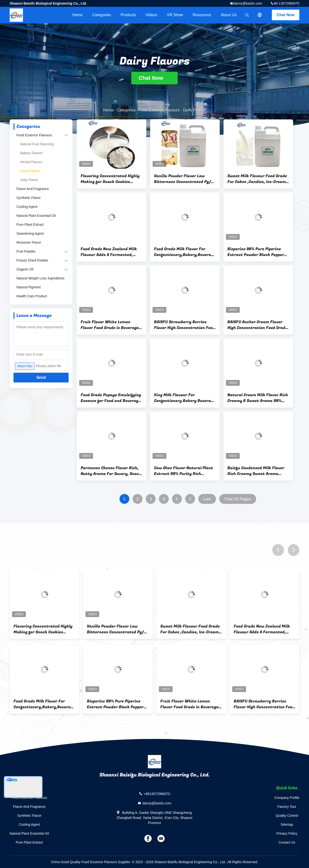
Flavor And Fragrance (33, 189)
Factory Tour (287, 807)
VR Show (175, 15)
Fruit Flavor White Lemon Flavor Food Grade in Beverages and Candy (111, 325)
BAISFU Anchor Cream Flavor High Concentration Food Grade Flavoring (257, 325)
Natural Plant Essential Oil (36, 216)
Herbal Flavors (31, 162)
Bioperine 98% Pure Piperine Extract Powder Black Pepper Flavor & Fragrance (256, 252)
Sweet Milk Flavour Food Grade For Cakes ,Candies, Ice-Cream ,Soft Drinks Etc (257, 179)
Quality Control (287, 816)
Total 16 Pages (238, 499)
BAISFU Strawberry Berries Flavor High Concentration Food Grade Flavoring (185, 325)
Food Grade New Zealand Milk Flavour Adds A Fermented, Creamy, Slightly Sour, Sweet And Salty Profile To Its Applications (109, 252)
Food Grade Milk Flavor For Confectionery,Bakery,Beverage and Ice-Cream (185, 252)
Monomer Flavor (29, 242)
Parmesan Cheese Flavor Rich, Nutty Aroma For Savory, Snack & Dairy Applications (111, 471)
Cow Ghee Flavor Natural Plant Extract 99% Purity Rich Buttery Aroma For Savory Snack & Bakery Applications (184, 471)
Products (128, 15)
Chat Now (286, 15)
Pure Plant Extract (30, 225)
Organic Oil (25, 269)
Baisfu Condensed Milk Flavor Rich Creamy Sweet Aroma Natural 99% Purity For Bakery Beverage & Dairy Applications (257, 471)
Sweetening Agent (30, 233)
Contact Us (287, 842)
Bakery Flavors (32, 153)
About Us (229, 15)
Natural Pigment (28, 287)
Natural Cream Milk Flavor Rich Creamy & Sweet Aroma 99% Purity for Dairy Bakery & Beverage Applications (258, 398)
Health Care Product (32, 296)
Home (77, 15)
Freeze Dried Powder (32, 260)
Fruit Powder (26, 251)
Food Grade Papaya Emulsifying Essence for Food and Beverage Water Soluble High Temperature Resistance (111, 398)
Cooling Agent (27, 207)
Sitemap (287, 824)
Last (207, 499)
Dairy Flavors (30, 171)
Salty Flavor (29, 180)
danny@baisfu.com (248, 3)
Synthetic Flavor (28, 198)
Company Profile (287, 798)
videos (151, 15)
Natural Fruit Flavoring (37, 144)
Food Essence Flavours (159, 110)
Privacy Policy (287, 833)
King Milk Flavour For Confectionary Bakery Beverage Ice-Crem (185, 398)
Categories (102, 15)
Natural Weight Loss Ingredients (40, 278)
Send (41, 377)
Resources (202, 15)
